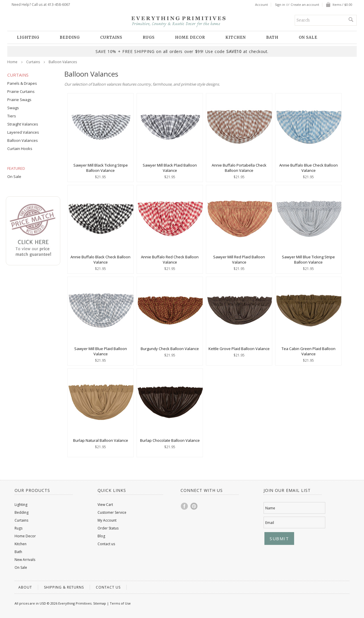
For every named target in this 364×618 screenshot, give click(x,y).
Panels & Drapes (22, 83)
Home (12, 62)
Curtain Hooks (20, 149)
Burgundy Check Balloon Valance (170, 349)
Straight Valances (23, 124)
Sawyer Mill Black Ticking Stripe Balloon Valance (101, 168)
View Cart (105, 505)
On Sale (308, 37)
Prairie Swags (19, 100)
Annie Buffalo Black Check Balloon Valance (100, 259)
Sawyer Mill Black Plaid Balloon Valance (170, 168)
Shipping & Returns (64, 587)
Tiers (12, 116)
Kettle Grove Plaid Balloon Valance (239, 349)
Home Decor (190, 37)
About (25, 587)
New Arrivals (25, 560)
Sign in (280, 5)
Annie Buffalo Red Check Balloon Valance (170, 259)
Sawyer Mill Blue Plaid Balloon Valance (101, 351)
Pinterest (194, 506)
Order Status (108, 528)
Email (270, 523)
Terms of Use (120, 603)
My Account (107, 520)
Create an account (305, 5)
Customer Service (112, 512)
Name (270, 508)
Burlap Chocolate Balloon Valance (170, 440)
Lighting (28, 37)
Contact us (106, 544)
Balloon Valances (23, 140)
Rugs (149, 37)
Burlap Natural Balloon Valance (101, 440)
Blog (101, 536)
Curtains (111, 37)
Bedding (70, 37)
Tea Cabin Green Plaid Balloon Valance (309, 351)
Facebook (185, 506)
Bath (272, 37)
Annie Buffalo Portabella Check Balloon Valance (239, 168)
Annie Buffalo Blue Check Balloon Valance (309, 168)
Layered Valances (23, 132)
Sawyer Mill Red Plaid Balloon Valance (239, 259)
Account (261, 5)
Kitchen (236, 37)
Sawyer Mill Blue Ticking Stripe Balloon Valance (308, 259)
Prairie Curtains (21, 91)
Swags (13, 108)
